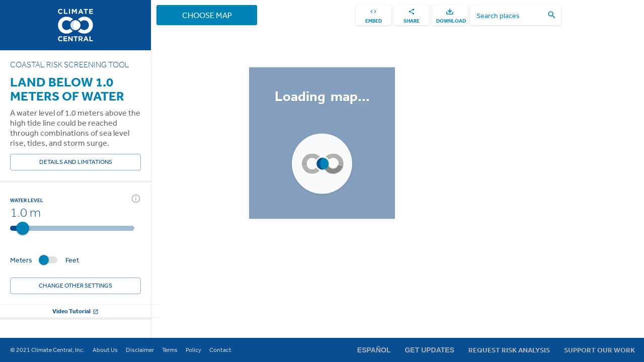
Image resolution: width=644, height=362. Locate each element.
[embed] (373, 15)
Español (374, 350)
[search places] (510, 15)
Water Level (27, 200)
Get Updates (429, 350)
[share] (412, 15)
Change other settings (75, 286)
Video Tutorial (75, 311)
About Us (105, 350)
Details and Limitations (75, 162)
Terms (170, 350)
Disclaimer (140, 350)
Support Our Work (599, 350)
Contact (220, 350)
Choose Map (207, 15)
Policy (193, 350)
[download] (450, 15)
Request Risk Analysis (509, 350)
